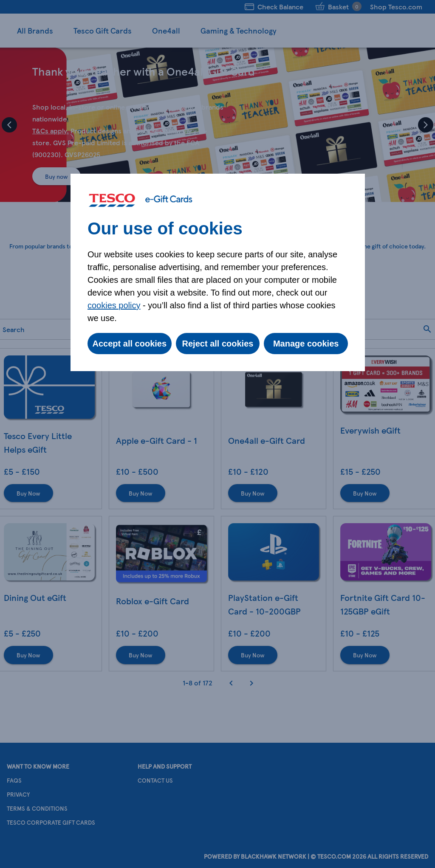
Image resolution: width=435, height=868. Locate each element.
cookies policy (114, 305)
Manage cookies (306, 344)
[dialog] (218, 272)
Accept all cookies (130, 344)
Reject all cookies (218, 344)
